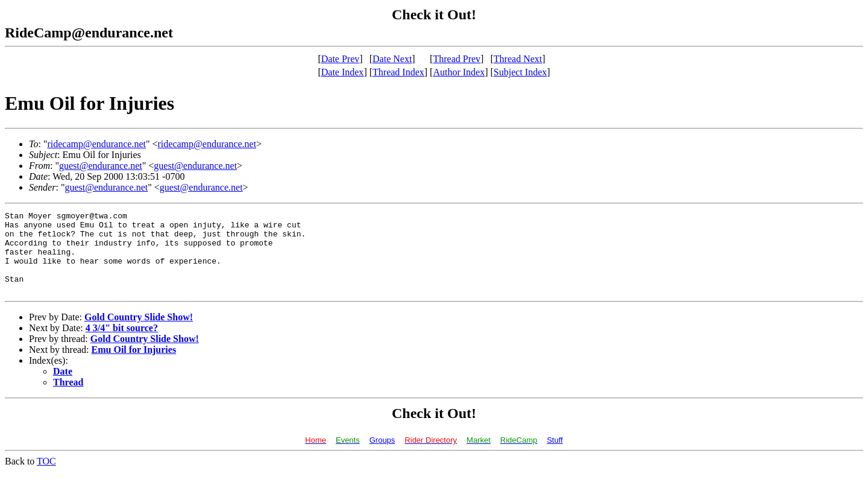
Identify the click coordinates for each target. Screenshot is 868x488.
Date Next (392, 59)
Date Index (343, 72)
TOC (46, 477)
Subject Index (520, 72)
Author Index (459, 72)
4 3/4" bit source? (122, 344)
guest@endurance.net (101, 166)
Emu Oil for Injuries (134, 366)
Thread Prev (457, 59)
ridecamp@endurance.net (96, 144)
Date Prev (341, 59)
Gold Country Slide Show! (139, 333)
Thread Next (518, 59)
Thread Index (398, 72)
